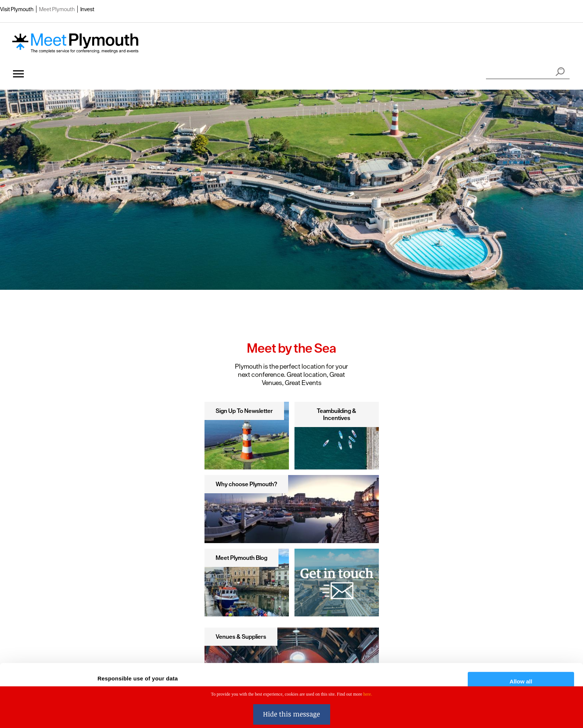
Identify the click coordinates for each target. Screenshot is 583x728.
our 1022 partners (144, 631)
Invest (87, 9)
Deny (521, 666)
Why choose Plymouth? (246, 484)
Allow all (521, 623)
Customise (521, 644)
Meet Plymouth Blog (241, 558)
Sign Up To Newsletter (244, 411)
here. (368, 694)
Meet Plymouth (57, 9)
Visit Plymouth (17, 9)
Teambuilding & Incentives (336, 414)
